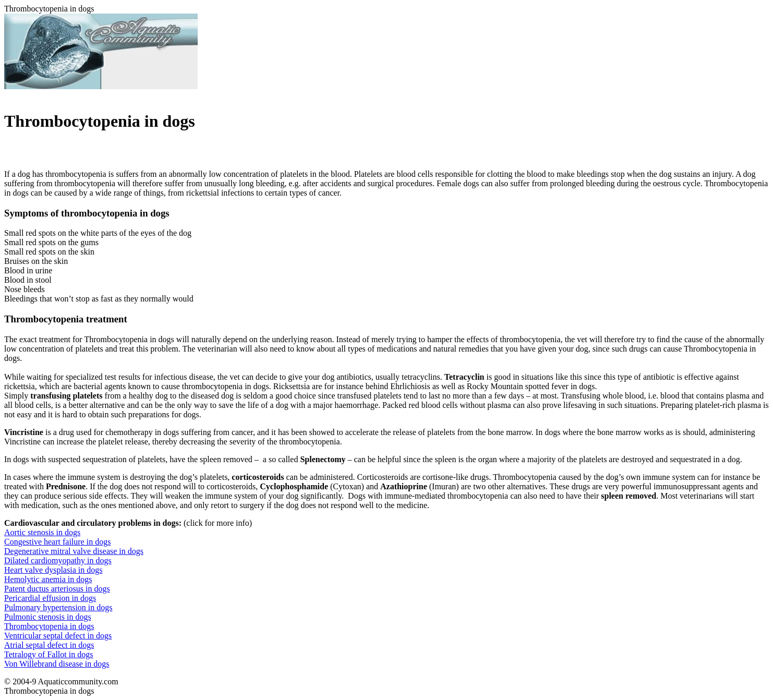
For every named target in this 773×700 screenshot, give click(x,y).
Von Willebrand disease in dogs (57, 664)
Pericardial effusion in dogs (50, 598)
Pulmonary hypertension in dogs (58, 607)
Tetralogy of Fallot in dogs (49, 654)
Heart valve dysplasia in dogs (53, 570)
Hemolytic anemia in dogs (48, 579)
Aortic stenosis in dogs (42, 532)
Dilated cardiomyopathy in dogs (58, 560)
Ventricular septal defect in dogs (58, 636)
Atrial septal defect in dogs (49, 645)
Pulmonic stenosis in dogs (48, 617)
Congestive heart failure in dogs (57, 542)
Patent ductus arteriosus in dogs (57, 589)
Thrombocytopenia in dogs (49, 626)
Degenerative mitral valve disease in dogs (74, 551)
